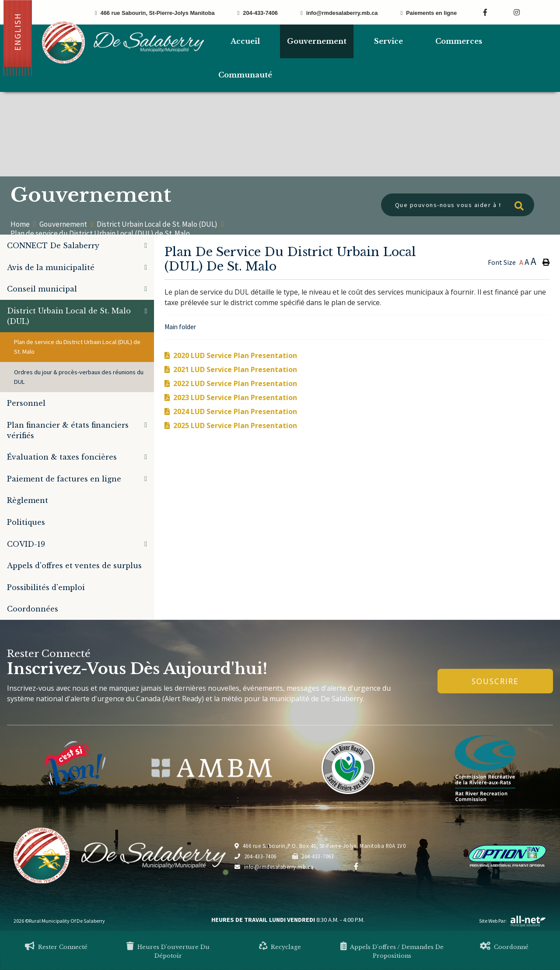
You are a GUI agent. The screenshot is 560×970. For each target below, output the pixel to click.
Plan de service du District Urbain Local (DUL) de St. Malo (100, 233)
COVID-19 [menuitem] (26, 544)
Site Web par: (513, 921)
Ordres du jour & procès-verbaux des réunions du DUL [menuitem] (79, 377)
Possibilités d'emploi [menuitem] (46, 587)
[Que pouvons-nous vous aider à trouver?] (458, 205)
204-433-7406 (255, 856)
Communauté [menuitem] (245, 75)
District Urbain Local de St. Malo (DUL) (157, 224)
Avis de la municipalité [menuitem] (51, 267)
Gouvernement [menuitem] (317, 41)
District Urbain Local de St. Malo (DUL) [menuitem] (69, 316)
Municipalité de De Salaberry (123, 42)
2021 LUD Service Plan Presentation (235, 369)
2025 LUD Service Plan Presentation (235, 425)
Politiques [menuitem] (26, 522)
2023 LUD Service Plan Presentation (235, 397)
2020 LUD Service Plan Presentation (235, 355)
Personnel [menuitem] (26, 403)
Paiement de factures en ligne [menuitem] (64, 479)
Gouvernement (63, 224)
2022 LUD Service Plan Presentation (235, 383)
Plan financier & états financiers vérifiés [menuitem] (68, 430)
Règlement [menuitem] (28, 500)
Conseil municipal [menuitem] (42, 289)
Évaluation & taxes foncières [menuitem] (62, 457)
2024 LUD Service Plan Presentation (235, 411)
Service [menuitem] (388, 41)
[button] (146, 245)
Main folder (180, 327)
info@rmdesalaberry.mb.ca (274, 867)
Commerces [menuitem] (459, 41)
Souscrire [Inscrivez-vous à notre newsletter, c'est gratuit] (495, 681)
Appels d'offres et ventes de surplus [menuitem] (74, 566)
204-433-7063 (313, 856)
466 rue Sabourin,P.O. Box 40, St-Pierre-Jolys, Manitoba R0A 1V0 (320, 846)
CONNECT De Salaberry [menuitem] (53, 246)
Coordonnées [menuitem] (33, 609)
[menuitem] (245, 41)
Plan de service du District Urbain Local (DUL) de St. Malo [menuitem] (77, 347)
